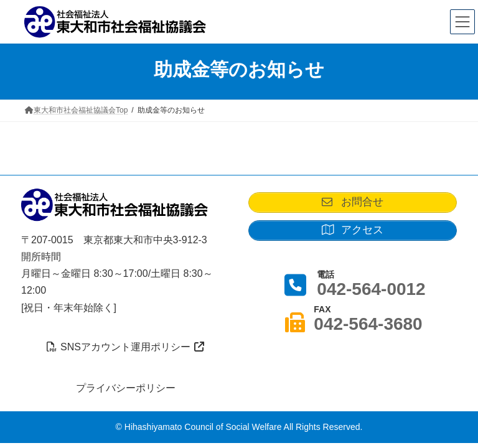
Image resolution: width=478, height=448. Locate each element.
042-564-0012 (371, 288)
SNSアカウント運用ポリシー (126, 347)
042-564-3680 (368, 323)
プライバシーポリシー (126, 387)
